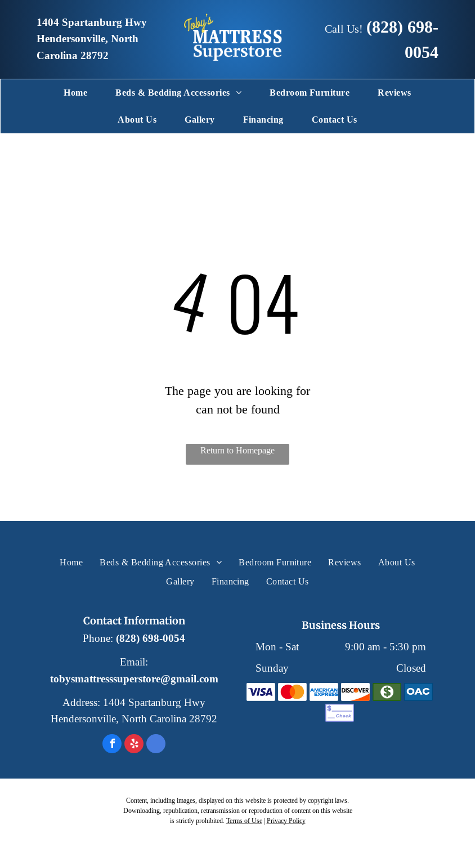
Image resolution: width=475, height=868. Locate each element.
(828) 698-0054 (151, 638)
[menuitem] (75, 93)
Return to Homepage (237, 450)
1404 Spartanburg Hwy (92, 23)
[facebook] (112, 745)
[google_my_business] (156, 745)
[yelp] (134, 745)
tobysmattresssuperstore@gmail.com (134, 679)
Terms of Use (244, 820)
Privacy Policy (286, 820)
